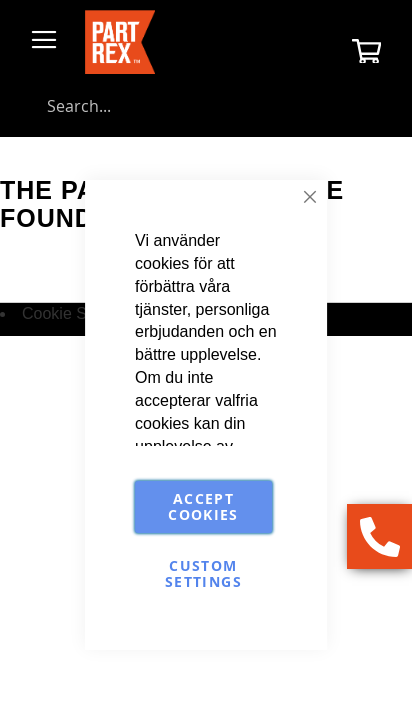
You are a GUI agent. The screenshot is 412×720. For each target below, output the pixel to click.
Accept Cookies (203, 506)
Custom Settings (203, 573)
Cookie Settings (78, 313)
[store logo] (120, 42)
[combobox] (206, 106)
